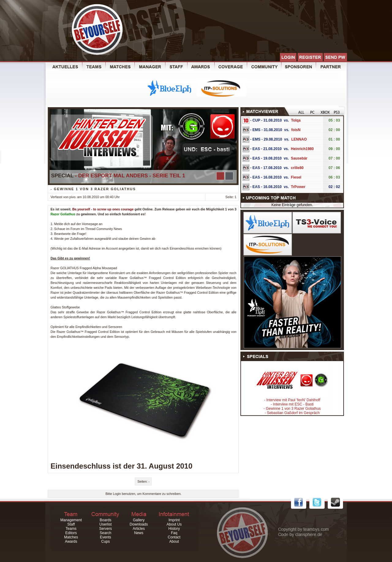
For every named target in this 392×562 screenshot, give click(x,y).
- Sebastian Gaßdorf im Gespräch (292, 413)
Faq (174, 533)
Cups (105, 541)
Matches (71, 537)
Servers (106, 529)
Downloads (139, 524)
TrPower (298, 187)
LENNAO (299, 139)
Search (105, 533)
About (174, 541)
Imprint (174, 520)
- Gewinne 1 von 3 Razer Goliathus (292, 409)
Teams (71, 529)
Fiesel (296, 177)
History (174, 529)
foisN (296, 130)
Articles (139, 529)
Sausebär (299, 158)
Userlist (105, 524)
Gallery (139, 520)
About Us (174, 524)
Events (106, 537)
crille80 (297, 168)
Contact (174, 537)
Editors (71, 533)
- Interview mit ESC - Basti (292, 404)
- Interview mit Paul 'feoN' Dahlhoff (292, 400)
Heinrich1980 (302, 149)
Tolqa (296, 120)
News (139, 533)
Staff (71, 524)
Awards (71, 541)
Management (71, 520)
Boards (105, 520)
